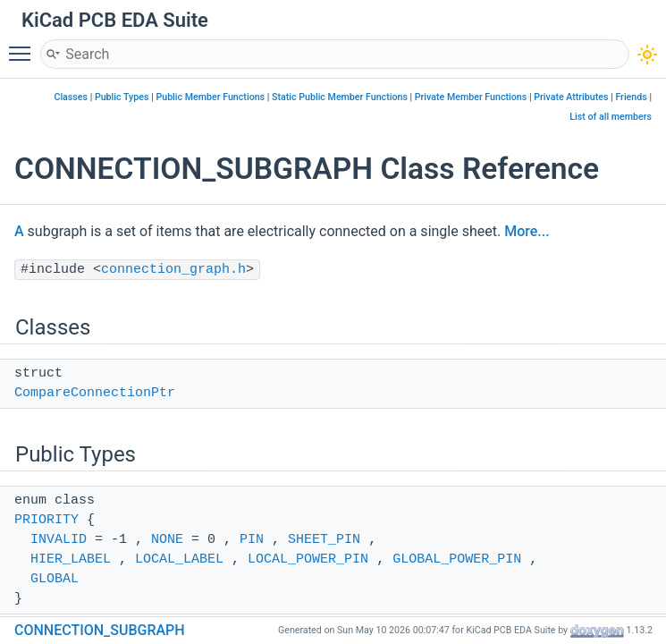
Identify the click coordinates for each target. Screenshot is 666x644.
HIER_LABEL (71, 559)
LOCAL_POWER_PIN (308, 559)
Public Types (122, 97)
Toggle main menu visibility (24, 46)
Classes (71, 97)
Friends (631, 97)
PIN (252, 540)
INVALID (59, 540)
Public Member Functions (210, 97)
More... (527, 231)
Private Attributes (571, 97)
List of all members (611, 117)
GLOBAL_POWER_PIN (457, 559)
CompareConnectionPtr (95, 393)
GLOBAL (55, 579)
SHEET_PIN (324, 540)
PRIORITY (46, 520)
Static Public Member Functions (340, 97)
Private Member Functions (471, 97)
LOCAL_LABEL (179, 559)
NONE (167, 540)
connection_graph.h (173, 270)
